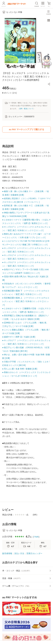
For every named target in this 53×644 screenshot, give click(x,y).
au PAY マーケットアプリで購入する (26, 129)
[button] (49, 84)
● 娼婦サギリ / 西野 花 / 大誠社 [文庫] (19, 337)
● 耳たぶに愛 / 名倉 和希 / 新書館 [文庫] (20, 369)
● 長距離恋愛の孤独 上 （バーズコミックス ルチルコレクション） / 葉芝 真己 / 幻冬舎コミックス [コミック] (26, 301)
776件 (36, 537)
